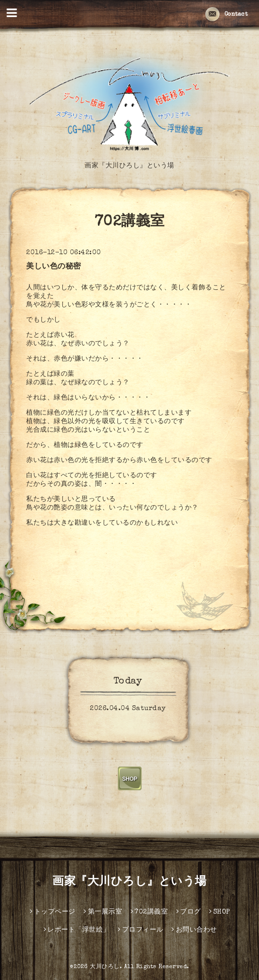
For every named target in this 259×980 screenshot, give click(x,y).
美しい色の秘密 (54, 267)
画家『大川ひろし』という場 (129, 882)
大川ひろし (105, 967)
